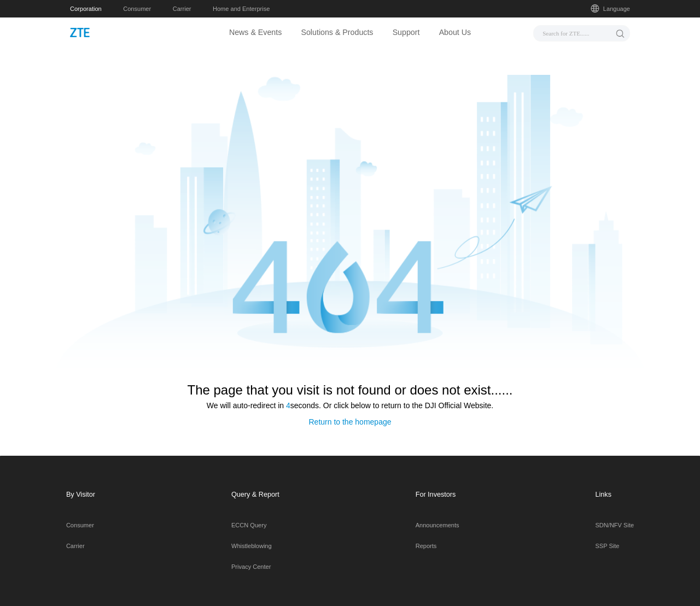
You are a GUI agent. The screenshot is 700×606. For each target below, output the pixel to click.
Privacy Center (251, 557)
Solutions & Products (337, 32)
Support (406, 32)
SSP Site (608, 536)
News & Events (255, 32)
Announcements (437, 515)
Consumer (137, 9)
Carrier (182, 9)
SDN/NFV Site (615, 515)
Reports (426, 536)
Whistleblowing (252, 536)
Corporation (86, 9)
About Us (455, 32)
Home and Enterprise (241, 9)
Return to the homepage (350, 412)
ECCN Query (249, 515)
